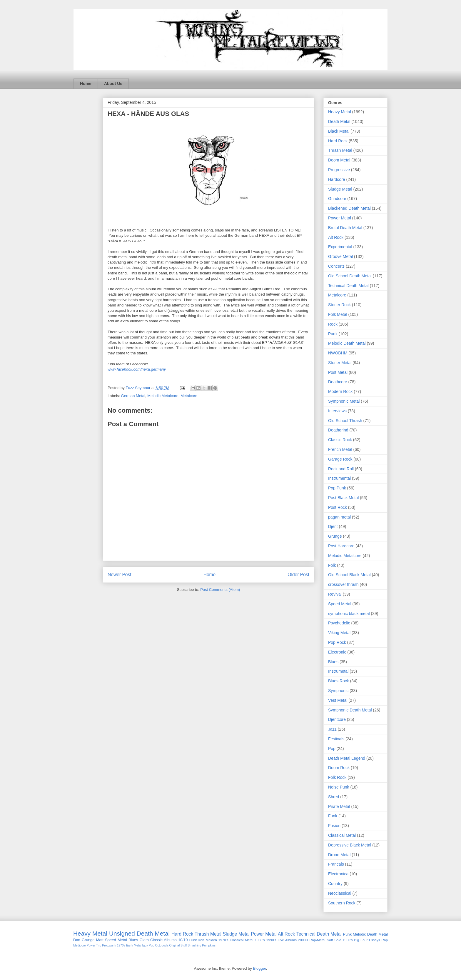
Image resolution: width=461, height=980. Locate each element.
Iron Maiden (207, 940)
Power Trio (94, 945)
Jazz (332, 729)
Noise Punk (339, 787)
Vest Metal (338, 700)
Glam (144, 940)
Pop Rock (337, 642)
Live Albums (287, 940)
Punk (333, 334)
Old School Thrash (345, 421)
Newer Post (120, 575)
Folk (332, 565)
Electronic (337, 652)
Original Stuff (178, 945)
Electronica (338, 874)
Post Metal (338, 372)
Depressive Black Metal (350, 845)
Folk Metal (338, 314)
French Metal (340, 449)
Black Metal (339, 131)
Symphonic (338, 691)
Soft (330, 940)
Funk (333, 816)
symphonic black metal (349, 614)
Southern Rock (342, 903)
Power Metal (340, 218)
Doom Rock (339, 768)
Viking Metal (339, 633)
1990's (271, 940)
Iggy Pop (148, 945)
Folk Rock (337, 777)
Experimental (340, 247)
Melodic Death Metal (347, 343)
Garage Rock (340, 459)
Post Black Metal (343, 498)
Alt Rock (336, 237)
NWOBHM (338, 353)
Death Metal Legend (347, 758)
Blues (333, 662)
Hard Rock (338, 141)
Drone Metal (339, 855)
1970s (121, 945)
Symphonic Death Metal (350, 710)
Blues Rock (339, 681)
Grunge (335, 536)
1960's (348, 940)
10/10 (183, 940)
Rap (384, 940)
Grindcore (337, 199)
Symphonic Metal (344, 401)
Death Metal (339, 121)
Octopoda (162, 945)
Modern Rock (340, 391)
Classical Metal (342, 835)
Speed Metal (340, 604)
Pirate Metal (339, 806)
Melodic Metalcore (163, 396)
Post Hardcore (341, 546)
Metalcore (189, 396)
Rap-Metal (318, 940)
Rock (333, 324)
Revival (335, 594)
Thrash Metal (340, 150)
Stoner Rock (339, 305)
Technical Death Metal (348, 286)
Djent (333, 526)
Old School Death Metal (350, 276)
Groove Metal (340, 256)
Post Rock (338, 507)
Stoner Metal (340, 363)
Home (86, 84)
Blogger (259, 968)
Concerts (336, 266)
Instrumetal (338, 671)
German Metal (133, 396)
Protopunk (109, 945)
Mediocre (80, 945)
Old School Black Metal (349, 575)
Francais (336, 864)
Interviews (337, 411)
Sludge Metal (340, 189)
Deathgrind (338, 430)
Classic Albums (163, 940)
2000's (303, 940)
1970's (223, 940)
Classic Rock (340, 440)
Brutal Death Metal (345, 228)
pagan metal (339, 517)
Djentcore (337, 719)
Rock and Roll (341, 469)
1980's (260, 940)
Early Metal (134, 945)
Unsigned (122, 933)
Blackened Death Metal (349, 208)
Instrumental (339, 478)
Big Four (361, 940)
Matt (100, 940)
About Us (113, 84)
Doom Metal (339, 160)
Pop (332, 749)
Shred (334, 797)
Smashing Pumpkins (202, 945)
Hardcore (337, 179)
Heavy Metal (340, 112)
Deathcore (338, 382)
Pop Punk (337, 488)
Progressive (339, 170)
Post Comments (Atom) (220, 590)
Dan (77, 940)
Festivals (336, 739)
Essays (375, 940)
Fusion (334, 826)
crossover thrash (343, 584)
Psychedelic (339, 623)
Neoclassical (340, 893)
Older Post (298, 575)
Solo (338, 940)
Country (335, 884)
